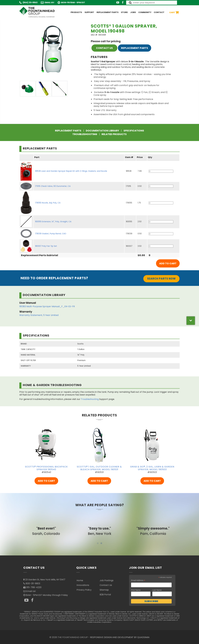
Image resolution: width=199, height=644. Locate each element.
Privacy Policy (84, 590)
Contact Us (106, 585)
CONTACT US (104, 48)
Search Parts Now (161, 279)
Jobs (133, 12)
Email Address (138, 580)
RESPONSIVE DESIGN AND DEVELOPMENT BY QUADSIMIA (120, 637)
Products (76, 12)
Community (145, 12)
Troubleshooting (85, 134)
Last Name (157, 590)
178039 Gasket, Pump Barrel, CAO (51, 234)
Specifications (134, 131)
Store (124, 12)
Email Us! (49, 3)
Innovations (83, 585)
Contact (159, 12)
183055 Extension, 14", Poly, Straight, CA (53, 222)
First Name (136, 590)
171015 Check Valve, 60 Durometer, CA (53, 186)
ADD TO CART (46, 481)
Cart (174, 13)
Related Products (114, 134)
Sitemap (104, 590)
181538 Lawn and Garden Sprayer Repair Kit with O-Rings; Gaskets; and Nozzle (71, 171)
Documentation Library (102, 131)
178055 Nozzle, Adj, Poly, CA (48, 203)
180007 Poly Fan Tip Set (46, 246)
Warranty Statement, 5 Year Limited (39, 315)
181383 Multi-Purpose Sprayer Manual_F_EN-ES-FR (47, 306)
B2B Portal (105, 595)
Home (80, 580)
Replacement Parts (108, 12)
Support (89, 12)
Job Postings (107, 580)
